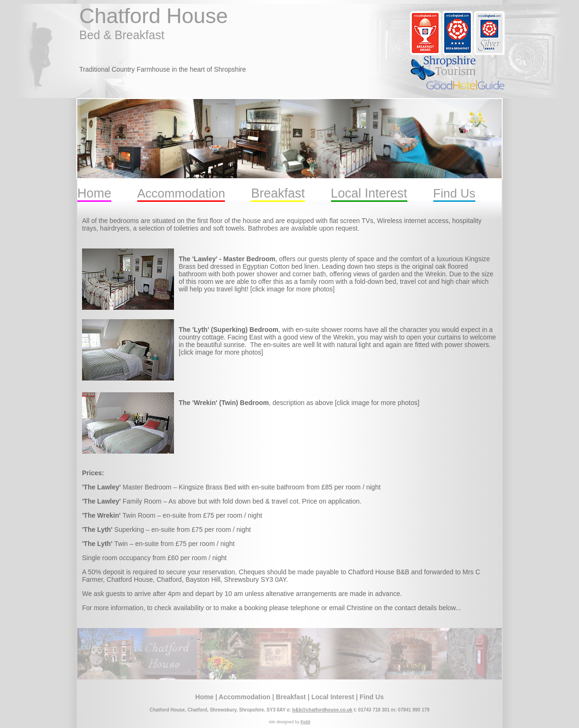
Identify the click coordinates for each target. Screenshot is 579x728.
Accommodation (181, 193)
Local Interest (369, 193)
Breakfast (278, 193)
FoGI (306, 722)
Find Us (455, 193)
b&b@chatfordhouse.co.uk (323, 710)
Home (94, 193)
